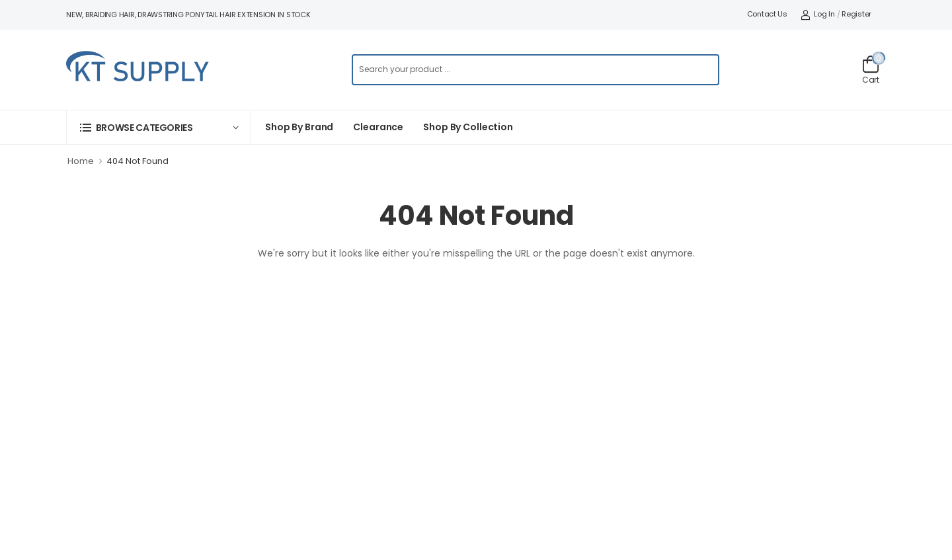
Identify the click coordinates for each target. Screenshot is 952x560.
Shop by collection (468, 127)
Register (856, 14)
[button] (159, 127)
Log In (818, 14)
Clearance (378, 127)
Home (81, 161)
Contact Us (767, 14)
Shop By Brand (299, 127)
